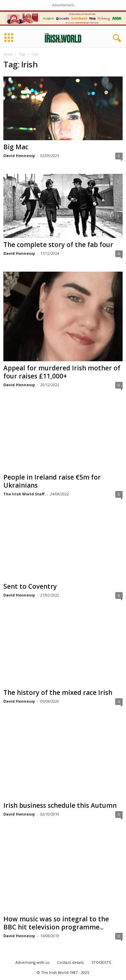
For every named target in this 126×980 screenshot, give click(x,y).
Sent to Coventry (30, 586)
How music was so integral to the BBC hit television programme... (56, 923)
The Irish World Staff (24, 494)
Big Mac (16, 147)
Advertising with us (32, 962)
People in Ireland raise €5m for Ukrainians (52, 481)
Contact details (70, 962)
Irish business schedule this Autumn (60, 806)
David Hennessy (19, 156)
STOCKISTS (101, 962)
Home (8, 54)
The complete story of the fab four (58, 245)
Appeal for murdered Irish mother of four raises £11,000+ (62, 372)
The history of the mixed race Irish (58, 693)
